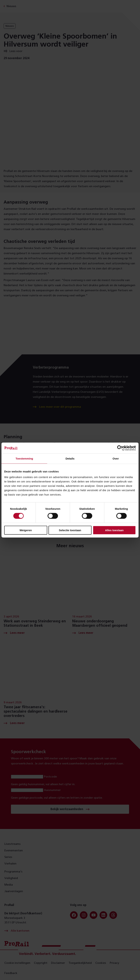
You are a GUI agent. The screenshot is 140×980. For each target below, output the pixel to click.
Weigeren (26, 530)
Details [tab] (70, 458)
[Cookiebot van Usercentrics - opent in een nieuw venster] (120, 448)
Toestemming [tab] (24, 458)
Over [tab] (116, 458)
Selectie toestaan (70, 530)
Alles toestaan (114, 530)
